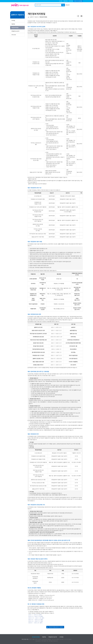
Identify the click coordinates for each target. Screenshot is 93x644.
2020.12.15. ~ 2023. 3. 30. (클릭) (36, 618)
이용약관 (13, 24)
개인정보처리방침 (15, 28)
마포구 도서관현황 (78, 1)
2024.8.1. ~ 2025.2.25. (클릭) (35, 623)
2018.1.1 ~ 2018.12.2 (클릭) (35, 615)
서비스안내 (14, 35)
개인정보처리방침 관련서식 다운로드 (56, 627)
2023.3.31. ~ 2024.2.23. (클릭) (36, 620)
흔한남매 (68, 5)
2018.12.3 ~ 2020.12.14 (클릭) (36, 616)
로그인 (61, 1)
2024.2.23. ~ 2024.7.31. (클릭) (36, 621)
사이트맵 (71, 1)
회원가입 (66, 1)
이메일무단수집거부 (15, 31)
